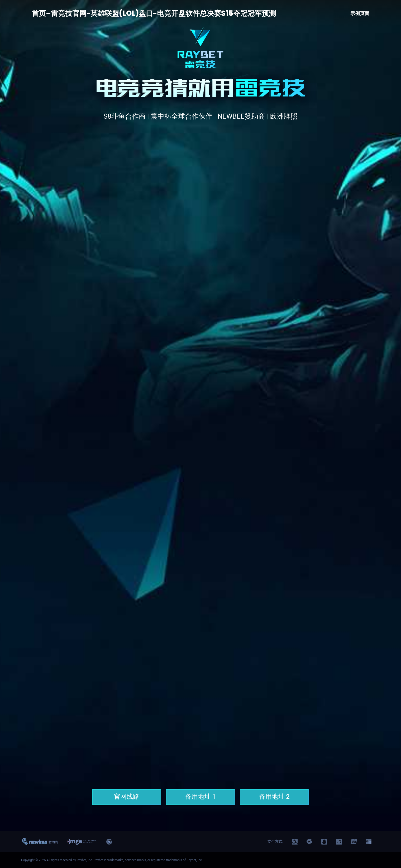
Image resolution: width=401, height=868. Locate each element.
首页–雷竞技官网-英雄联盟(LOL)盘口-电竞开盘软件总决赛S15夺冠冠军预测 (154, 13)
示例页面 (360, 13)
